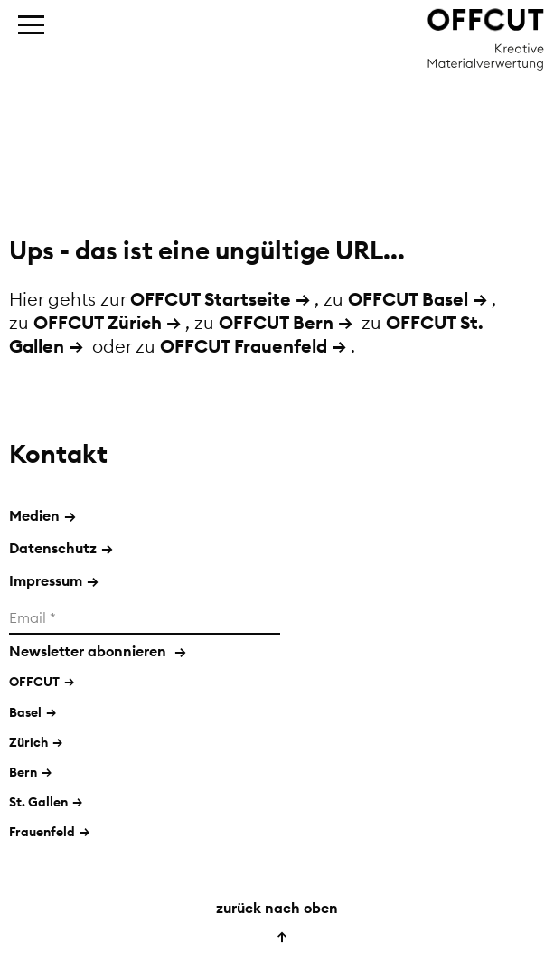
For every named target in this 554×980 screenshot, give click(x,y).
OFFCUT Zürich (98, 322)
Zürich (28, 742)
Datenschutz (61, 548)
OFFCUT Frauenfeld (244, 346)
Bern (23, 772)
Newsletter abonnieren (98, 651)
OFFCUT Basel (408, 299)
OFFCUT (34, 682)
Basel (25, 712)
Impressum (54, 580)
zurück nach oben (277, 922)
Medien (42, 515)
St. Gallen (38, 802)
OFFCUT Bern (276, 322)
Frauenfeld (42, 832)
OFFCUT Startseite (211, 299)
